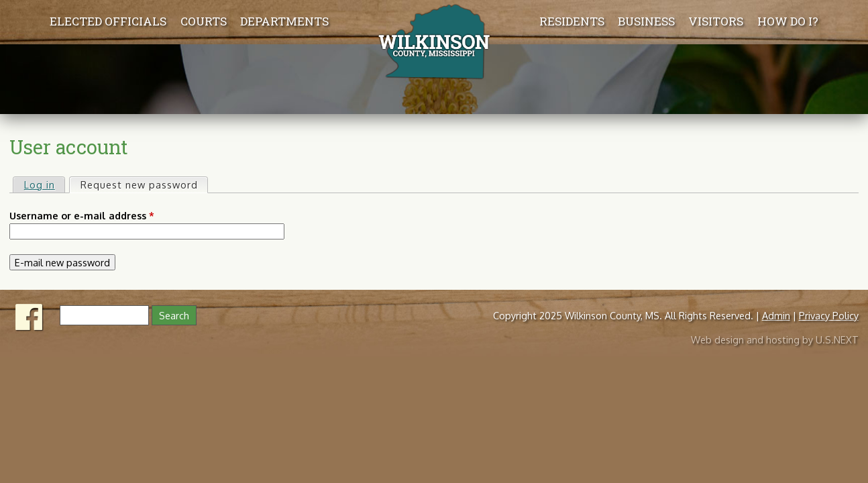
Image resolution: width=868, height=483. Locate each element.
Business (646, 21)
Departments (284, 21)
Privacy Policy (829, 315)
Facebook (30, 317)
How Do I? (788, 21)
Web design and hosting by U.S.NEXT (775, 339)
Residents (572, 21)
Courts (204, 21)
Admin (776, 315)
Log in (40, 184)
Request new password (144, 184)
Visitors (716, 21)
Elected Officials (108, 21)
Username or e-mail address (82, 215)
